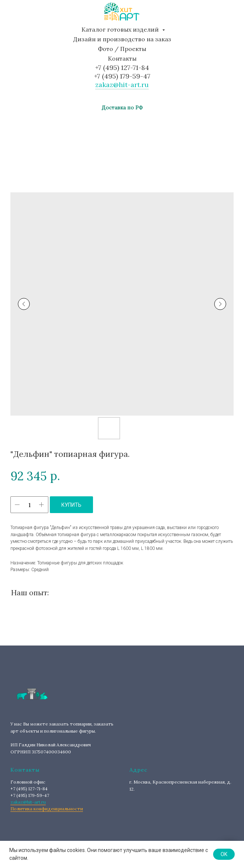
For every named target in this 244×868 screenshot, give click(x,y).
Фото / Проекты (122, 49)
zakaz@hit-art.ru (122, 85)
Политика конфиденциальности (47, 809)
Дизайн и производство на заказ (122, 39)
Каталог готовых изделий (121, 29)
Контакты (122, 58)
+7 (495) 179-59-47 (122, 76)
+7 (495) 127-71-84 (122, 68)
